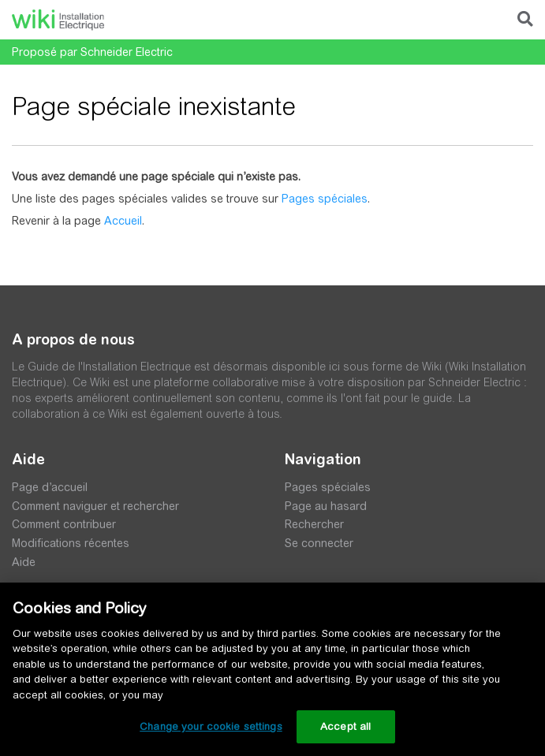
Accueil (123, 221)
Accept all (345, 726)
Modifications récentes (71, 543)
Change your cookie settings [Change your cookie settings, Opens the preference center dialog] (211, 726)
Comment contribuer (64, 524)
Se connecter (319, 543)
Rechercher (314, 524)
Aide (24, 562)
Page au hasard (326, 506)
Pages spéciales (325, 199)
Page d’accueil (50, 487)
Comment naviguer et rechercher (95, 506)
